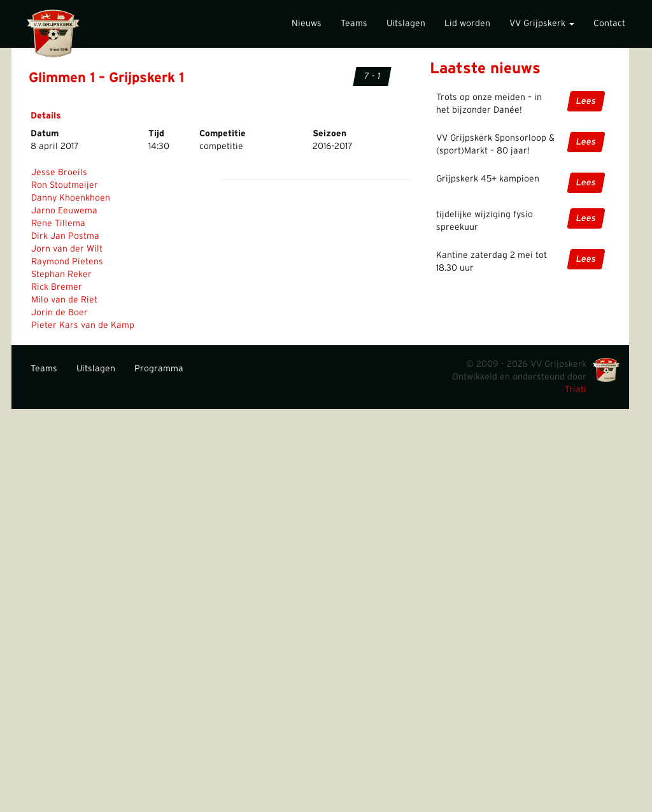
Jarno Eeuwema (64, 211)
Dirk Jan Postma (65, 236)
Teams (354, 24)
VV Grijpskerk (542, 24)
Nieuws (307, 24)
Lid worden (467, 24)
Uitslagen (406, 24)
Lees (586, 101)
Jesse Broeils (59, 173)
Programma (159, 369)
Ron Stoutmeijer (65, 185)
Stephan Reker (61, 274)
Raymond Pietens (67, 262)
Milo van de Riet (64, 300)
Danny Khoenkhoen (71, 198)
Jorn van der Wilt (67, 249)
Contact (609, 24)
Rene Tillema (58, 224)
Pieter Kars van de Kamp (83, 325)
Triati (576, 390)
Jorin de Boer (60, 313)
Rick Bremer (57, 287)
